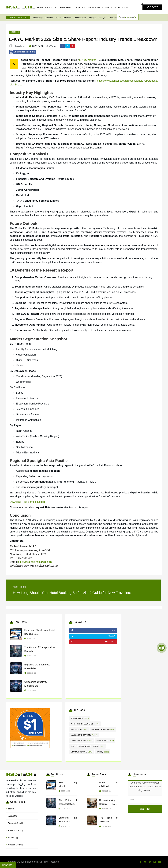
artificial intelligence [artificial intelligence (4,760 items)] (85, 724)
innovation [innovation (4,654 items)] (79, 729)
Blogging (92, 18)
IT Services (113, 18)
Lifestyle (102, 18)
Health (58, 18)
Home (40, 7)
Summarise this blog (22, 52)
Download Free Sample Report (27, 502)
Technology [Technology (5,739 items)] (80, 718)
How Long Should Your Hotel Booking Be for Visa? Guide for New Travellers (72, 593)
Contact (107, 7)
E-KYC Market (88, 60)
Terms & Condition (17, 823)
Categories (65, 7)
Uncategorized (80, 18)
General (131, 18)
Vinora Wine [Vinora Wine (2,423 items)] (105, 741)
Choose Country (16, 845)
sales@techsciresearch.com (35, 562)
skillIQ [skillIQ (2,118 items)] (103, 752)
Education (67, 18)
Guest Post (93, 7)
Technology (38, 18)
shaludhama (20, 46)
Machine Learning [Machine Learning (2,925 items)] (103, 729)
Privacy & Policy (16, 830)
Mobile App (13, 838)
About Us (51, 7)
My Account (121, 7)
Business (49, 18)
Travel (122, 18)
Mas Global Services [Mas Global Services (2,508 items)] (84, 735)
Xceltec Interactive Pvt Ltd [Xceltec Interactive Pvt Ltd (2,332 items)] (88, 746)
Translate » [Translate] (8, 865)
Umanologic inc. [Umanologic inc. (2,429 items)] (82, 741)
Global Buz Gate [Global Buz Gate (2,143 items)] (82, 752)
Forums (80, 7)
